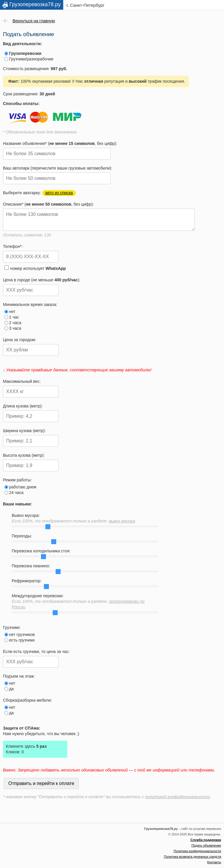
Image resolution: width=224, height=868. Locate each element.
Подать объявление (206, 845)
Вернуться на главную (34, 21)
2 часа (13, 323)
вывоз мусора (122, 521)
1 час (12, 317)
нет (10, 312)
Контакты (214, 862)
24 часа (14, 493)
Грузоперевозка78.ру (35, 4)
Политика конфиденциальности (197, 851)
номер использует (35, 268)
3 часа (13, 328)
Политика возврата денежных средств (193, 857)
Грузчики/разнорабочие (29, 59)
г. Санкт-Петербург (86, 5)
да (9, 689)
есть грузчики (19, 640)
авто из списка (59, 193)
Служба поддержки (206, 840)
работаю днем (20, 487)
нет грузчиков (20, 634)
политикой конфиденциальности (177, 797)
